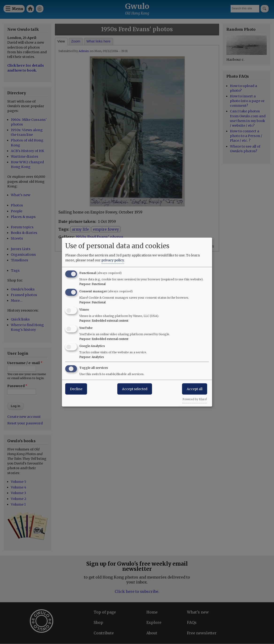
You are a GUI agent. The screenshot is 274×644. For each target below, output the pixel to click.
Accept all (195, 389)
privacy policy (113, 260)
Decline (76, 389)
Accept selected (135, 389)
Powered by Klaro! (195, 399)
